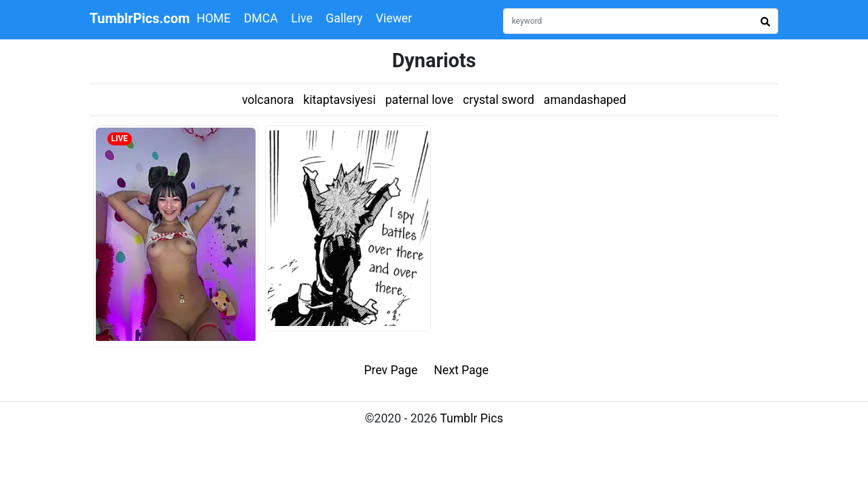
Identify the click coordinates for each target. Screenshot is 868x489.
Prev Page (391, 370)
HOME (213, 18)
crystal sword (499, 100)
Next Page (461, 370)
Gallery (344, 18)
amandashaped (585, 100)
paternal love (419, 100)
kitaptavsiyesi (339, 100)
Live (302, 18)
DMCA (261, 18)
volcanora (268, 100)
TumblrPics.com (140, 18)
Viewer (394, 18)
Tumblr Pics (471, 418)
